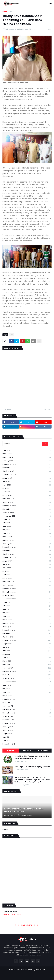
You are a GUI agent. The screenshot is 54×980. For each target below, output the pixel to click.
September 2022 (27, 599)
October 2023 (27, 554)
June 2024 (27, 526)
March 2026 (27, 454)
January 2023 (27, 585)
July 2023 (27, 564)
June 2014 (27, 737)
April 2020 (27, 692)
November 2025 (27, 468)
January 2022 (27, 627)
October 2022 (27, 596)
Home (5, 11)
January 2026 (27, 461)
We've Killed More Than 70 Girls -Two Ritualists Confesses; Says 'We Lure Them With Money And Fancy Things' (32, 780)
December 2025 (27, 464)
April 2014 (27, 741)
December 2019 (27, 699)
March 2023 (27, 578)
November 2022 (27, 592)
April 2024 (27, 533)
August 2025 (27, 478)
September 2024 (27, 516)
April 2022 (27, 616)
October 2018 (27, 717)
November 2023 (27, 551)
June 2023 (27, 568)
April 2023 (27, 575)
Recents (27, 750)
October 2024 (27, 513)
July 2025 (27, 482)
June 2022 (27, 609)
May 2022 (27, 613)
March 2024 (27, 537)
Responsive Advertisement (27, 925)
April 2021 (27, 658)
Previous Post (9, 409)
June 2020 (27, 685)
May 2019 (27, 703)
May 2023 (27, 571)
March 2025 (27, 495)
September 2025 (27, 475)
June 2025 (27, 485)
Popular (11, 750)
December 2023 (27, 547)
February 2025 (27, 499)
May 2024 (27, 530)
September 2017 (27, 723)
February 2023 (27, 582)
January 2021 (27, 668)
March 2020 (27, 696)
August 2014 (27, 734)
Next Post (47, 409)
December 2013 (27, 744)
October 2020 (27, 678)
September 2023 (27, 558)
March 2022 (27, 620)
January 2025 (27, 502)
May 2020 (27, 689)
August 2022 (27, 602)
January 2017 (27, 727)
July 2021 (27, 647)
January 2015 (27, 730)
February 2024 (27, 540)
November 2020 (27, 675)
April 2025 (27, 492)
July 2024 (27, 523)
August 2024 (27, 520)
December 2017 (27, 720)
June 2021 (27, 651)
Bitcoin (27, 829)
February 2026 (27, 457)
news (11, 11)
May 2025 (27, 488)
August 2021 (27, 644)
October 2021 (27, 637)
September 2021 (27, 640)
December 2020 (27, 672)
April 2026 (27, 451)
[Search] (22, 444)
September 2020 (27, 682)
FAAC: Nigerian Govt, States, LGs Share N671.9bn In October (24, 810)
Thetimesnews (10, 911)
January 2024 (27, 544)
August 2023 (27, 561)
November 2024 (27, 509)
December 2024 (27, 506)
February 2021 (27, 665)
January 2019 (27, 706)
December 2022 (27, 589)
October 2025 (27, 471)
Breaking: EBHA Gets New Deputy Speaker (32, 767)
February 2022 (27, 623)
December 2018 (27, 710)
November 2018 (27, 713)
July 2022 (27, 606)
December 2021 (27, 630)
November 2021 (27, 634)
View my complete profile (12, 914)
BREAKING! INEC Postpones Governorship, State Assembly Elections (32, 757)
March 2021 (27, 661)
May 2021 (27, 654)
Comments (43, 750)
